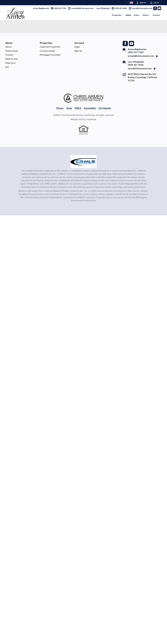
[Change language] (131, 3)
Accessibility (90, 108)
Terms (69, 108)
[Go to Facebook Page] (155, 8)
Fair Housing (105, 108)
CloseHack (91, 119)
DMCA (78, 108)
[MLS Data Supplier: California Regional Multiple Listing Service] (83, 162)
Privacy (60, 108)
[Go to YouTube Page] (159, 8)
